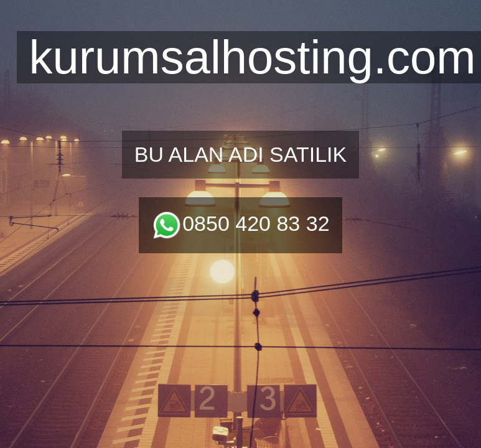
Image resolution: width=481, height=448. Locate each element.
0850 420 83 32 (240, 223)
